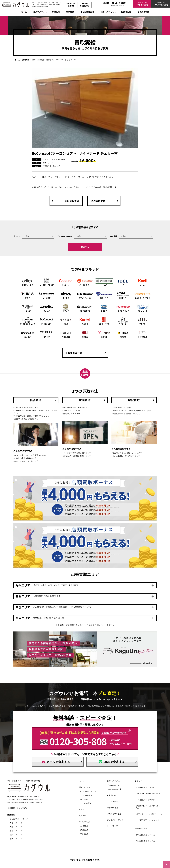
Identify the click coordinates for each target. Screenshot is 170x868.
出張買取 (84, 826)
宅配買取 (84, 834)
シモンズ (104, 308)
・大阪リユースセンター (18, 827)
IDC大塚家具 (143, 334)
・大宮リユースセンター (18, 823)
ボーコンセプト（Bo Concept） (54, 159)
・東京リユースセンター (18, 831)
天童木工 (104, 334)
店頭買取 (84, 830)
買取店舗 (114, 236)
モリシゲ (47, 334)
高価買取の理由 (115, 789)
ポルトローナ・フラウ (143, 295)
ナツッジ (27, 308)
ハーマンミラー (85, 282)
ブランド (17, 236)
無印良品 (85, 334)
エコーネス (104, 295)
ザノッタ (47, 308)
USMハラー (123, 295)
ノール (143, 282)
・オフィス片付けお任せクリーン (149, 814)
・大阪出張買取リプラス (145, 835)
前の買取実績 (65, 201)
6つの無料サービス (88, 791)
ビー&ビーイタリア (47, 282)
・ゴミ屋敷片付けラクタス (146, 800)
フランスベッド (123, 308)
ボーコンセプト (47, 321)
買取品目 (56, 12)
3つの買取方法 (86, 795)
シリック (66, 308)
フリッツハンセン (85, 295)
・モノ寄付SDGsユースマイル (147, 820)
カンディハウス (104, 321)
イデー (123, 282)
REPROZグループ (142, 828)
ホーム (24, 12)
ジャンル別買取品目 (65, 236)
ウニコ (66, 321)
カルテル (85, 321)
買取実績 (70, 12)
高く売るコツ (86, 799)
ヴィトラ (66, 295)
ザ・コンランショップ (27, 321)
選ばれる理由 (114, 785)
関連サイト (139, 781)
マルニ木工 (66, 334)
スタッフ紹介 (22, 808)
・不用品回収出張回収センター (148, 793)
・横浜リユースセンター (18, 835)
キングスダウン (85, 308)
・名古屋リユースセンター (19, 819)
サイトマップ (112, 826)
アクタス (143, 321)
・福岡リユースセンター (18, 839)
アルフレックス (27, 282)
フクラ (27, 295)
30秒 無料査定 (113, 808)
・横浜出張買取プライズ (145, 841)
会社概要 (11, 808)
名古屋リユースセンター (52, 166)
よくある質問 (143, 12)
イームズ (104, 282)
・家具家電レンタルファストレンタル (149, 807)
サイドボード (48, 163)
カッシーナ (66, 282)
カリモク (27, 334)
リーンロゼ (47, 295)
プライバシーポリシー (116, 820)
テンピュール (143, 308)
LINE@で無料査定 (114, 814)
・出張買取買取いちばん (145, 787)
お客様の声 (126, 12)
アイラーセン (123, 321)
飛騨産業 (123, 334)
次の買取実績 (105, 201)
